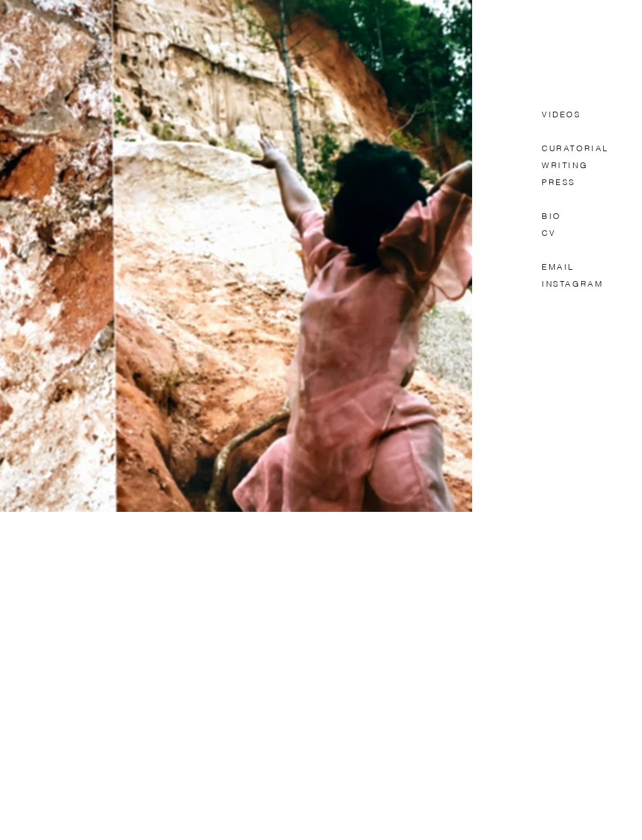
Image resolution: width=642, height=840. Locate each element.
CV (549, 234)
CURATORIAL (577, 149)
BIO (551, 217)
